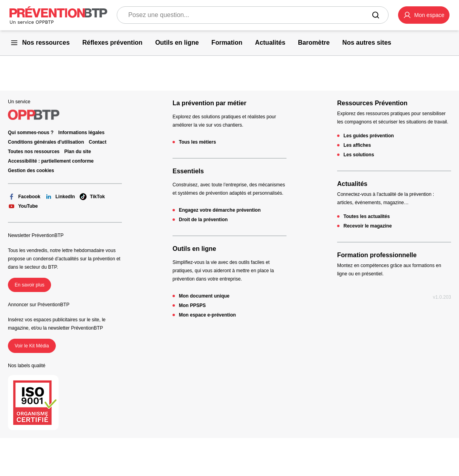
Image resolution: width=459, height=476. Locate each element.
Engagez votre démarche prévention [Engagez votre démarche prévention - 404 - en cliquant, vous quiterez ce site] (220, 210)
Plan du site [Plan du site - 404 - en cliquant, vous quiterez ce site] (78, 152)
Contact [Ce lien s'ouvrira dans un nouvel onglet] (98, 142)
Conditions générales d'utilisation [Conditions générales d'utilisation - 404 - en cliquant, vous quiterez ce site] (46, 142)
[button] (424, 15)
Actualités (352, 184)
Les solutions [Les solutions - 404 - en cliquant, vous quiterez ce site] (359, 155)
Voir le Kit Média (32, 346)
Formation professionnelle (377, 255)
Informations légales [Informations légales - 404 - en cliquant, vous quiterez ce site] (81, 133)
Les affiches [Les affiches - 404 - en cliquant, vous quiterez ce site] (357, 145)
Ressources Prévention (372, 103)
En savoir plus (29, 285)
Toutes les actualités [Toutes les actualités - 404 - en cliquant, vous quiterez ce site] (367, 216)
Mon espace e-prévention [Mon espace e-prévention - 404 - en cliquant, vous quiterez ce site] (207, 315)
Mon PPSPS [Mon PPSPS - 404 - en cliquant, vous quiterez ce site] (192, 305)
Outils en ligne (194, 249)
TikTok (92, 197)
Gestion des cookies (31, 171)
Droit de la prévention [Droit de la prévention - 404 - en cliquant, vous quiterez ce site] (203, 220)
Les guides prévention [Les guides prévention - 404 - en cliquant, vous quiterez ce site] (369, 136)
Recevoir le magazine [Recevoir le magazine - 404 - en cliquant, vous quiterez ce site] (368, 226)
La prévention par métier (210, 103)
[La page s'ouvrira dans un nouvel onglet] (424, 15)
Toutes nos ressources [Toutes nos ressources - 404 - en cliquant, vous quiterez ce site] (34, 152)
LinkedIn (60, 197)
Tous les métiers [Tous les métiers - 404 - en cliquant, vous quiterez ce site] (197, 142)
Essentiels (188, 171)
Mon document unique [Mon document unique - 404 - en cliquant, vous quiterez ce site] (204, 296)
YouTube (23, 206)
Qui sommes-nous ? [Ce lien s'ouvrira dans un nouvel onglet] (31, 133)
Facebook (24, 197)
